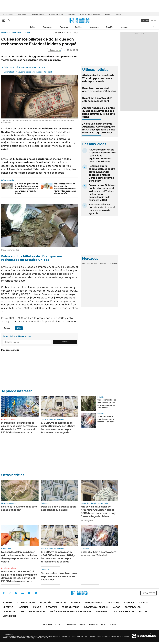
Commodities (103, 263)
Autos (117, 607)
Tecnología (9, 612)
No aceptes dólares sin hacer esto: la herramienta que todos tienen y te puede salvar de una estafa (65, 189)
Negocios (94, 27)
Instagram (16, 593)
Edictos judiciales (124, 612)
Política (79, 27)
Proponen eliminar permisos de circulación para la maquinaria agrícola (103, 209)
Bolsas (94, 263)
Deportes (51, 607)
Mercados (113, 603)
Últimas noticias (26, 603)
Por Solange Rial (87, 521)
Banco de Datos (94, 603)
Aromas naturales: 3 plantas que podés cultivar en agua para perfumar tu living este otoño (99, 112)
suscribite (145, 20)
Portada (7, 603)
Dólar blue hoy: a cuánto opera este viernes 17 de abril (106, 419)
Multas (143, 612)
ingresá (153, 20)
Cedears (113, 263)
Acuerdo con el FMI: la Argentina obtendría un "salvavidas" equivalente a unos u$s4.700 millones (102, 156)
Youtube (29, 593)
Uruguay (125, 27)
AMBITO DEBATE (103, 624)
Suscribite (65, 342)
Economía (48, 27)
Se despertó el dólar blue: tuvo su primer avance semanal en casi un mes (107, 404)
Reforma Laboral (38, 14)
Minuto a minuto (10, 419)
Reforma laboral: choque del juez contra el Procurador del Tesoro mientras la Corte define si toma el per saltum (102, 173)
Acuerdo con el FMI (56, 14)
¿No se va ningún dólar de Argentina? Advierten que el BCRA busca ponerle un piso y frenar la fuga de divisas (26, 189)
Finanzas (64, 27)
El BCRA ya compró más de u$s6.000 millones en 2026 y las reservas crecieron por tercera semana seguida (58, 428)
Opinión (110, 27)
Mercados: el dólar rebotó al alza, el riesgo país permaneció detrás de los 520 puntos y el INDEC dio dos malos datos (19, 428)
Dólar (33, 27)
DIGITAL (52, 624)
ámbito (4, 33)
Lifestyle (8, 607)
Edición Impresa (70, 607)
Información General (96, 607)
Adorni (107, 14)
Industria (118, 14)
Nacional (23, 607)
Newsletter (153, 27)
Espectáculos (133, 607)
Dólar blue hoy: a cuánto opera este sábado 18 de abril (28, 72)
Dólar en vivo (22, 14)
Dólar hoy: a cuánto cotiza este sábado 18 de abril (26, 67)
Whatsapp (36, 593)
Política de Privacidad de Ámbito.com (70, 612)
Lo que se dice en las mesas (90, 14)
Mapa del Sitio (37, 612)
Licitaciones (9, 616)
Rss (22, 612)
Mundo (37, 607)
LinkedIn (22, 593)
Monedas (86, 263)
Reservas (71, 14)
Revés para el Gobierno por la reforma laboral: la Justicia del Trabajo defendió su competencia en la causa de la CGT (102, 193)
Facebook (10, 593)
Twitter (4, 593)
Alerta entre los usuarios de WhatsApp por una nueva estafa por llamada (98, 78)
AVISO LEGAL (102, 612)
